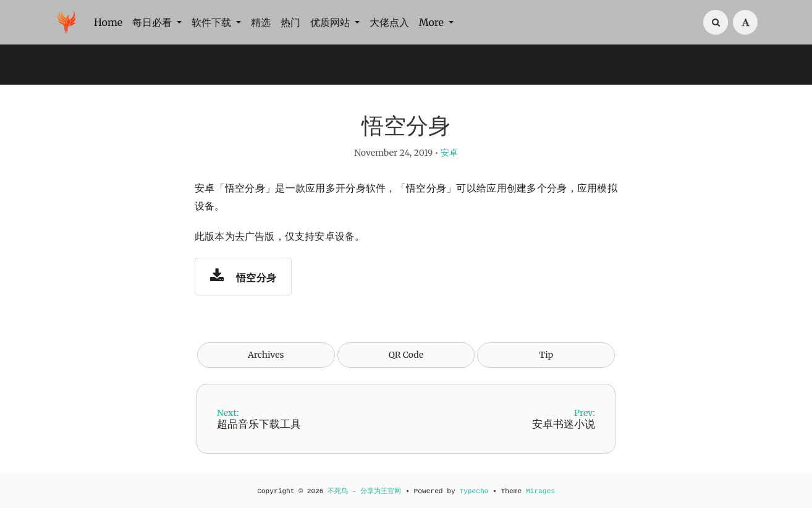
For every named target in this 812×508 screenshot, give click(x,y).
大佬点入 (389, 22)
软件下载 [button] (213, 22)
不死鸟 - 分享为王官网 (364, 491)
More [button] (433, 22)
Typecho (474, 491)
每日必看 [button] (153, 22)
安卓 (449, 153)
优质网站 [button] (331, 22)
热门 (290, 22)
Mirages (540, 491)
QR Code (406, 355)
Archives (266, 355)
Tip (546, 355)
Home (108, 22)
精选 (261, 22)
